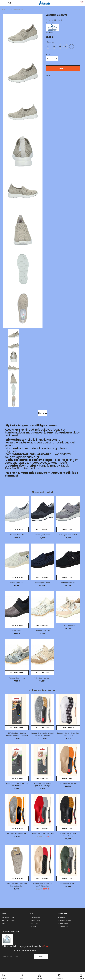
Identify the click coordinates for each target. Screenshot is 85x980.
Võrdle (48, 75)
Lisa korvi (63, 68)
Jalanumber (50, 42)
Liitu (41, 956)
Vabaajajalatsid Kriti (16, 9)
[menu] (3, 3)
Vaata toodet (17, 530)
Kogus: (48, 54)
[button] (21, 976)
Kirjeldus (42, 413)
